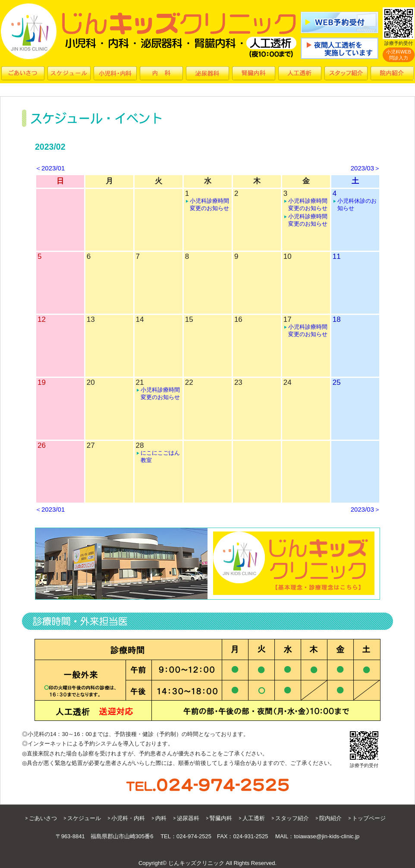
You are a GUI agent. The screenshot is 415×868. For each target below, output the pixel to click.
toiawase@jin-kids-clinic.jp (327, 836)
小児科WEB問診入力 (399, 55)
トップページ (369, 818)
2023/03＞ (366, 168)
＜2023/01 (50, 168)
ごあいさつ (43, 818)
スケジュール (84, 818)
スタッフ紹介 (292, 818)
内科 (161, 818)
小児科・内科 (128, 818)
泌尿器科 (188, 818)
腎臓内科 (221, 818)
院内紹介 (330, 818)
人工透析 (254, 818)
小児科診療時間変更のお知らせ (209, 204)
